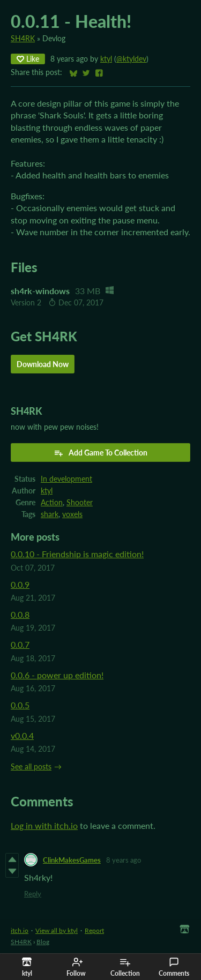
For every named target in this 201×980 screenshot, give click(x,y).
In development (66, 479)
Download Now (43, 364)
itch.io (20, 930)
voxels (72, 514)
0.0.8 (20, 614)
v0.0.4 (22, 735)
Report (94, 930)
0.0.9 (20, 584)
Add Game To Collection (100, 453)
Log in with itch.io (44, 825)
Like (28, 59)
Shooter (80, 503)
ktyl (106, 59)
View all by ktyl (57, 930)
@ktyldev (131, 59)
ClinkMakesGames (72, 860)
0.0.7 (20, 644)
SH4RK (23, 39)
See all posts (31, 767)
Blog (43, 942)
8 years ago (124, 860)
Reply (33, 894)
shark (50, 514)
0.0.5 (20, 705)
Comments (174, 967)
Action (52, 503)
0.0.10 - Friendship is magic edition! (77, 554)
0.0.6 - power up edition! (57, 675)
